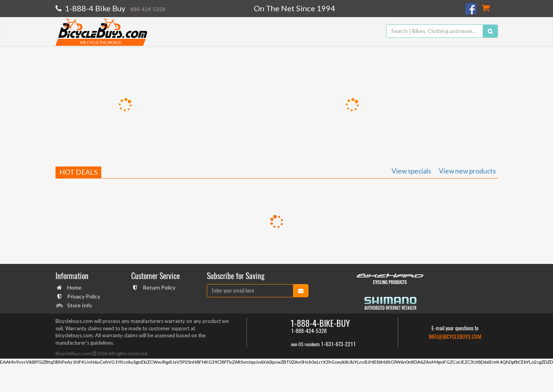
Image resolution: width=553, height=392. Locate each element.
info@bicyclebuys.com (455, 337)
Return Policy (158, 287)
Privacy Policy (83, 296)
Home (73, 287)
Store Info (79, 305)
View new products (467, 171)
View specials (411, 171)
